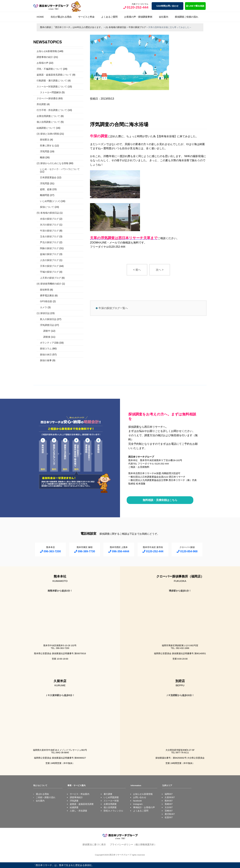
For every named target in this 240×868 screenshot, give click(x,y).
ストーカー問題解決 (50, 92)
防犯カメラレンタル (113, 811)
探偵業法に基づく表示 (94, 844)
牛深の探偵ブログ (49, 231)
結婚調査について (46, 128)
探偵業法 (45, 140)
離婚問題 (45, 195)
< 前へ (137, 270)
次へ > (160, 270)
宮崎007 (169, 811)
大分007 (169, 807)
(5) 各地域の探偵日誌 (48, 213)
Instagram (138, 804)
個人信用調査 (110, 807)
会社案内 (163, 17)
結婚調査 (74, 807)
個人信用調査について (48, 122)
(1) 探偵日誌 (43, 313)
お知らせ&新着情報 (47, 51)
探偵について (47, 207)
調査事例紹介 (76, 797)
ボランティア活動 (49, 343)
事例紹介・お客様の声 (144, 807)
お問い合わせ (140, 797)
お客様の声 (42, 63)
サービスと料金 (86, 17)
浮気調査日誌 (47, 325)
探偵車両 (45, 290)
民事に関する (47, 146)
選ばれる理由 (42, 794)
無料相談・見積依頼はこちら (160, 500)
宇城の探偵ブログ (49, 272)
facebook (137, 801)
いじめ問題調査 (111, 797)
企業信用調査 (110, 804)
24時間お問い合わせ (167, 6)
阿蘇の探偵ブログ (49, 248)
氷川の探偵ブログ (49, 225)
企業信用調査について (48, 116)
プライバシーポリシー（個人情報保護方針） (133, 844)
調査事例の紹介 (45, 57)
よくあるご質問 (109, 17)
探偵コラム (46, 349)
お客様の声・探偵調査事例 (138, 17)
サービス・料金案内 (80, 794)
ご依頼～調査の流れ (46, 797)
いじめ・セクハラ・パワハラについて (60, 169)
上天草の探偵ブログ (50, 278)
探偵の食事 (46, 360)
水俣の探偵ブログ (49, 219)
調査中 (47, 331)
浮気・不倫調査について (49, 69)
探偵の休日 (46, 355)
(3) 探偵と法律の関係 (48, 134)
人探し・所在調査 (78, 811)
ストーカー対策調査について (52, 87)
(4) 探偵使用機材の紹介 (49, 284)
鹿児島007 (170, 814)
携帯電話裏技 (47, 296)
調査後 (47, 337)
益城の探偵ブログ (49, 254)
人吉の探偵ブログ (49, 260)
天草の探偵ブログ (49, 266)
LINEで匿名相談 (195, 6)
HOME (40, 17)
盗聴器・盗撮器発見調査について (54, 75)
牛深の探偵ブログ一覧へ (113, 308)
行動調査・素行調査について (52, 81)
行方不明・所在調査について (52, 110)
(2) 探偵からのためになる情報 (52, 163)
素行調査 (108, 794)
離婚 (42, 157)
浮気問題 (45, 151)
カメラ (43, 307)
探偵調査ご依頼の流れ (186, 17)
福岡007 (169, 794)
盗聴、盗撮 (46, 189)
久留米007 (170, 797)
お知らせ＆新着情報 (143, 794)
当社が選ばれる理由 (61, 17)
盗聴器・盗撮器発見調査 (82, 804)
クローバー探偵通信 (47, 98)
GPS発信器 (46, 301)
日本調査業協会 (48, 177)
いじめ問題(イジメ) (50, 201)
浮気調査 (74, 801)
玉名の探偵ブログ (49, 236)
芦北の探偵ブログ (49, 242)
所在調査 (41, 104)
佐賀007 (169, 817)
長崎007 (169, 804)
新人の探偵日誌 (48, 319)
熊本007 (169, 801)
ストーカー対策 (111, 801)
